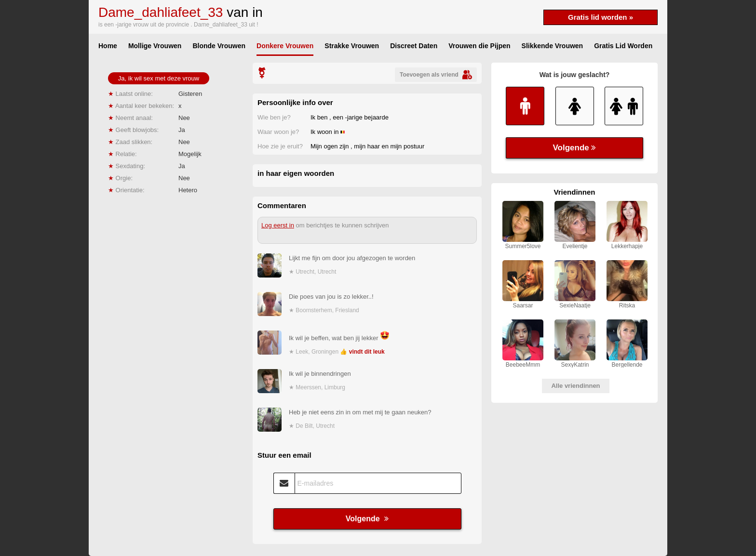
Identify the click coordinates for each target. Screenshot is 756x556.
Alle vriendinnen (575, 386)
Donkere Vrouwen (285, 46)
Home (108, 46)
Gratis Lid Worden (623, 46)
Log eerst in (278, 225)
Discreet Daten (414, 46)
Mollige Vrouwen (155, 46)
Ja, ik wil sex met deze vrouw (159, 78)
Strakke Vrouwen (352, 46)
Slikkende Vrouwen (553, 46)
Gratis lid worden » (601, 17)
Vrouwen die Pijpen (479, 46)
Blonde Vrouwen (219, 46)
